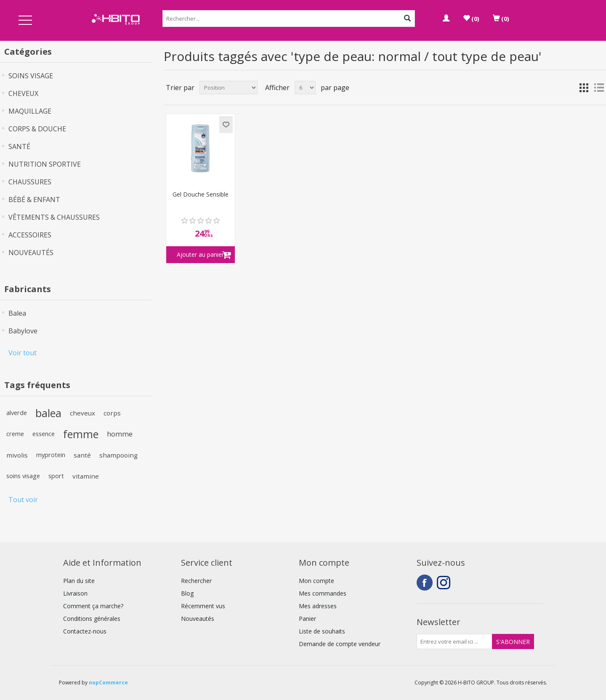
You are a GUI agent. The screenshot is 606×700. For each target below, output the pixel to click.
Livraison (75, 593)
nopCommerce (108, 683)
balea (48, 413)
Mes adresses (318, 606)
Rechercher (196, 581)
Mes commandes (323, 593)
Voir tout (23, 353)
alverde (17, 413)
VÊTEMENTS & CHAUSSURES (54, 217)
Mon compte (316, 581)
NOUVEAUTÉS (31, 253)
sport (56, 476)
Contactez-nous (85, 631)
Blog (187, 593)
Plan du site (79, 581)
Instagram (445, 583)
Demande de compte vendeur (340, 644)
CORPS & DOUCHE (37, 129)
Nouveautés (198, 619)
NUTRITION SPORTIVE (45, 164)
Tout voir (23, 500)
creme (15, 434)
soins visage (23, 476)
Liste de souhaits (322, 631)
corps (112, 413)
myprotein (51, 455)
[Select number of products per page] (305, 88)
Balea (17, 313)
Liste (599, 88)
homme (120, 434)
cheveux (82, 413)
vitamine (86, 476)
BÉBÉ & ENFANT (34, 200)
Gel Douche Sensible (201, 195)
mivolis (17, 455)
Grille (584, 88)
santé (82, 455)
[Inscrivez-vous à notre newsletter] (454, 641)
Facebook (425, 583)
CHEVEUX (23, 93)
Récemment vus (203, 606)
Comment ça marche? (93, 606)
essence (44, 434)
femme (81, 434)
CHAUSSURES (30, 182)
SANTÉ (19, 146)
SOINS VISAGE (31, 76)
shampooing (118, 455)
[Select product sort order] (229, 88)
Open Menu (25, 21)
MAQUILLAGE (30, 111)
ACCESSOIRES (30, 235)
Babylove (23, 331)
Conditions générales (92, 619)
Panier (307, 619)
